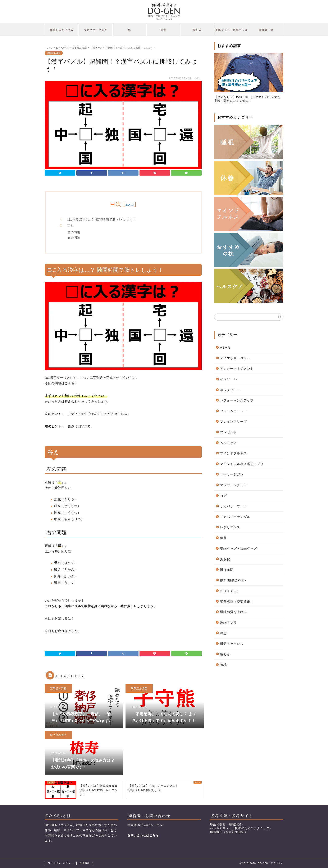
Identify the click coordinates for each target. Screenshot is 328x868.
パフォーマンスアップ (237, 400)
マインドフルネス (233, 453)
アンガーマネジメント (237, 369)
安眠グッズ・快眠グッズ (232, 30)
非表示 (130, 205)
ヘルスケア (228, 443)
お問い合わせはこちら (143, 835)
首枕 (223, 665)
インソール (228, 379)
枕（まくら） (230, 591)
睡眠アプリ (228, 623)
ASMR (225, 347)
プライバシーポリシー (61, 863)
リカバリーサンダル (235, 517)
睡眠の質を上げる (62, 30)
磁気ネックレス (232, 644)
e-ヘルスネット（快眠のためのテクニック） (241, 828)
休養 (163, 30)
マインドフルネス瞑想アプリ (242, 464)
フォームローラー (233, 411)
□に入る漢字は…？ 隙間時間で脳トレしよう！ (101, 219)
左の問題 (74, 232)
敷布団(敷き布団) (233, 580)
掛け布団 (227, 570)
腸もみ (197, 30)
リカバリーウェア (96, 30)
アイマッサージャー (235, 358)
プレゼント (228, 432)
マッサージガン (232, 474)
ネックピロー (230, 390)
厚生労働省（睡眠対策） (227, 824)
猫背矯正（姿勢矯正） (237, 601)
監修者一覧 (266, 30)
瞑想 (223, 633)
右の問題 (74, 237)
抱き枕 (225, 559)
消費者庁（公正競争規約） (229, 832)
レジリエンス (230, 527)
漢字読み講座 (54, 53)
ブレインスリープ (233, 421)
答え (70, 226)
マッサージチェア (233, 485)
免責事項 (85, 863)
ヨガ (223, 496)
